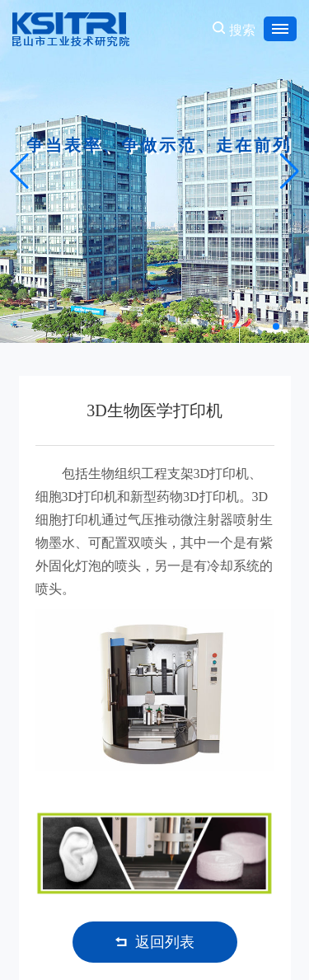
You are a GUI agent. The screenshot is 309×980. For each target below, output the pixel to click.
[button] (276, 326)
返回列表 (155, 942)
